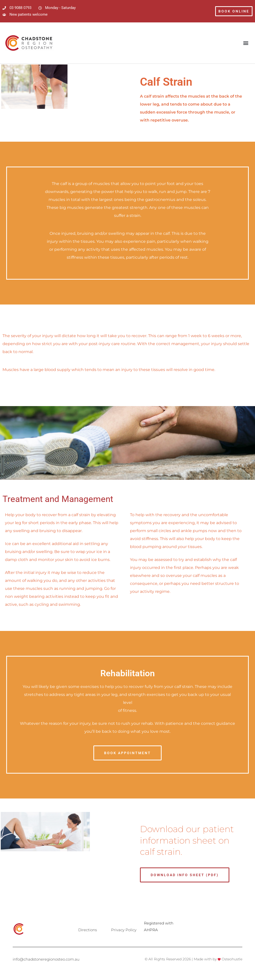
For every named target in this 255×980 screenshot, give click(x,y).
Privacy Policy (124, 930)
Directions (88, 930)
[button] (246, 43)
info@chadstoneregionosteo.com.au (46, 959)
